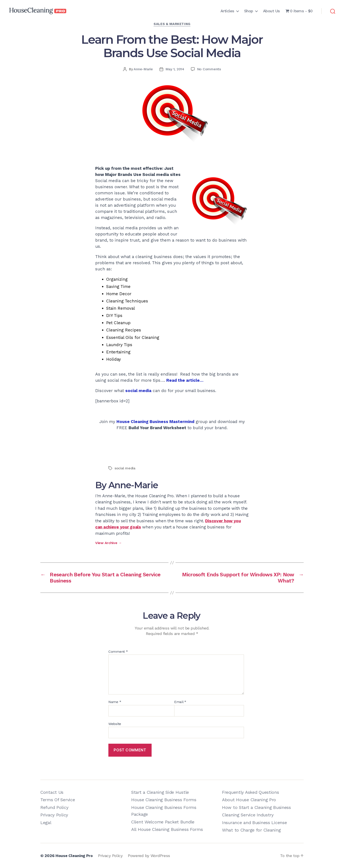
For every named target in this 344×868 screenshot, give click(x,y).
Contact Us (52, 792)
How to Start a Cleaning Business (256, 807)
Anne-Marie (143, 69)
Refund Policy (54, 807)
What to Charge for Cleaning (251, 830)
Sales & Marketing (172, 24)
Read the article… (185, 380)
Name (115, 702)
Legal (46, 823)
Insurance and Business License (254, 823)
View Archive (108, 543)
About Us (271, 11)
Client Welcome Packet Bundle (163, 822)
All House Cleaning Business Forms (167, 829)
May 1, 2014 (175, 69)
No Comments (209, 69)
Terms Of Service (58, 800)
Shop (249, 11)
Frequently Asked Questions (251, 792)
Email (180, 702)
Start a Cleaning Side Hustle (160, 792)
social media (138, 391)
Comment (118, 652)
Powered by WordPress (149, 856)
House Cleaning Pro (74, 856)
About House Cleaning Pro (249, 800)
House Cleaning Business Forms (164, 800)
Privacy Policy (54, 815)
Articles (227, 11)
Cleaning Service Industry (248, 815)
